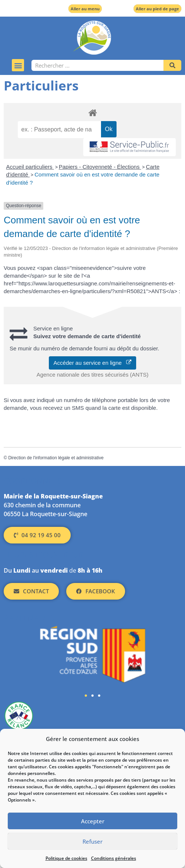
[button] (18, 65)
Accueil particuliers (30, 167)
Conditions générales (114, 858)
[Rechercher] (172, 65)
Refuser (92, 841)
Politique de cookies (66, 858)
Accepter (93, 821)
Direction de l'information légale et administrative (56, 458)
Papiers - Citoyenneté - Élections (100, 167)
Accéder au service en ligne (93, 363)
